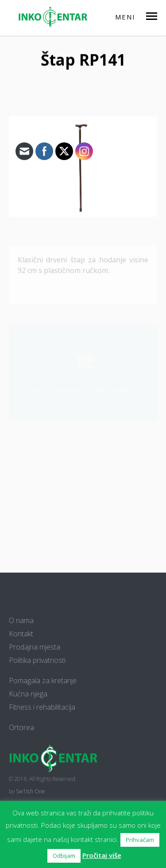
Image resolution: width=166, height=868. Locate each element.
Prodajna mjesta (35, 647)
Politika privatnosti (37, 660)
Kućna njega (28, 694)
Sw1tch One (31, 791)
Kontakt (21, 634)
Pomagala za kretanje (43, 681)
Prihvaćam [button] (140, 840)
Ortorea (21, 727)
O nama (21, 620)
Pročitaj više (102, 855)
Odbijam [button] (64, 856)
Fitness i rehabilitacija (42, 707)
